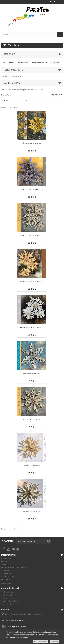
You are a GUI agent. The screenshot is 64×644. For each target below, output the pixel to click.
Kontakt (49, 2)
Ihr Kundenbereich (10, 588)
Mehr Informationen (40, 641)
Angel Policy (6, 580)
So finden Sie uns (7, 559)
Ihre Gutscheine (7, 604)
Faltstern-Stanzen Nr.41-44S (32, 143)
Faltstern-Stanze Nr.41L (32, 512)
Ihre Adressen (6, 598)
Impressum (5, 571)
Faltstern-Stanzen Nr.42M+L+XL (32, 281)
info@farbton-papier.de (18, 627)
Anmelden (57, 2)
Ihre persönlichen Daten (10, 601)
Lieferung (5, 565)
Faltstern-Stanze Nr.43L (32, 420)
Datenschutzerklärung (9, 577)
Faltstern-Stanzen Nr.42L (32, 466)
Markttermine (6, 584)
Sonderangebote (13, 70)
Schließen (55, 641)
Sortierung (5, 100)
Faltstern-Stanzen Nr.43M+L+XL (32, 235)
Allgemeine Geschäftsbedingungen (14, 568)
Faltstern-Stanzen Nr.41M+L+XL (32, 327)
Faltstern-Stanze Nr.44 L (32, 373)
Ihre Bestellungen (7, 592)
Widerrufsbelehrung (8, 574)
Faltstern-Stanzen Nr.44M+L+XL (32, 189)
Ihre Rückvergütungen (9, 595)
